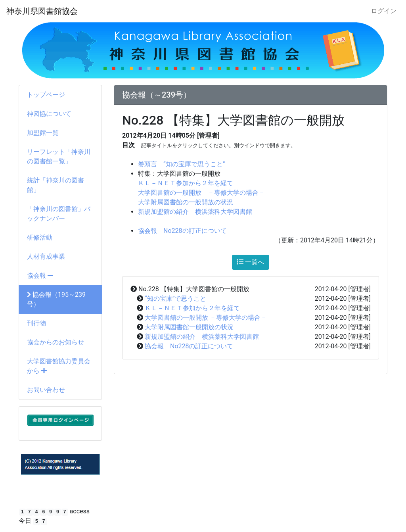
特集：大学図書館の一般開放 (179, 174)
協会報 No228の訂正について (182, 231)
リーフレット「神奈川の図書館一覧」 (59, 157)
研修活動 (40, 237)
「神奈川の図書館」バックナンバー (59, 214)
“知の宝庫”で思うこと (175, 299)
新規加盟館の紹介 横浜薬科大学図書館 (195, 212)
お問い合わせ (46, 390)
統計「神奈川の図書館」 (56, 185)
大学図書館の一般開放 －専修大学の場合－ (201, 193)
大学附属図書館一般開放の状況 (189, 327)
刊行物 (36, 323)
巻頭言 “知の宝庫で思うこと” (181, 164)
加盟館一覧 (43, 133)
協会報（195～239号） (56, 299)
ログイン (384, 11)
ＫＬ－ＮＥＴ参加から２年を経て (186, 183)
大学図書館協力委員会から (59, 366)
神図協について (49, 114)
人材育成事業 (46, 256)
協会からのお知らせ (56, 342)
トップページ (46, 95)
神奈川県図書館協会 (42, 11)
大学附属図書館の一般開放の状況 (186, 202)
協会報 (40, 276)
